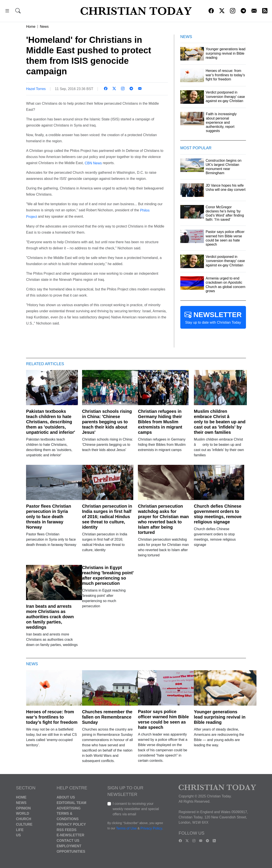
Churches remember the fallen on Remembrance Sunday (107, 717)
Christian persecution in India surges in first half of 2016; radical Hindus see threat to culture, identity (107, 517)
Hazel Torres (36, 89)
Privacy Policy (71, 824)
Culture (24, 824)
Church (24, 819)
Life (20, 830)
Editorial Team (71, 803)
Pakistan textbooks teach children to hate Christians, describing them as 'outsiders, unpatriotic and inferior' (51, 422)
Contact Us (68, 841)
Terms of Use (126, 828)
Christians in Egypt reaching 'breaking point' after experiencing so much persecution (108, 575)
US (18, 835)
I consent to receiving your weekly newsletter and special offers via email (136, 809)
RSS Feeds (67, 830)
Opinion (23, 808)
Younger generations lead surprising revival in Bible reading (220, 717)
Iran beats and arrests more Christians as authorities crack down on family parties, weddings (50, 617)
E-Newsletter (70, 835)
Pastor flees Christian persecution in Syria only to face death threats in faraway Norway (49, 517)
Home (31, 27)
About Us (66, 797)
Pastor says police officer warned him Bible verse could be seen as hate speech (163, 719)
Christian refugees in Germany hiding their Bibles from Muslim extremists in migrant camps (160, 422)
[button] (7, 11)
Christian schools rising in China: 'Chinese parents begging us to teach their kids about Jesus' (107, 422)
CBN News (93, 163)
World (23, 813)
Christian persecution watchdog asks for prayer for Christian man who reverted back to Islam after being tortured (163, 519)
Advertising (69, 808)
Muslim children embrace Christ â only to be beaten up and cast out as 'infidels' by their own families (220, 422)
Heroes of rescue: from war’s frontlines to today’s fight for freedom (52, 717)
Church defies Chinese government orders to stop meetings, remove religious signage (218, 514)
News (44, 27)
